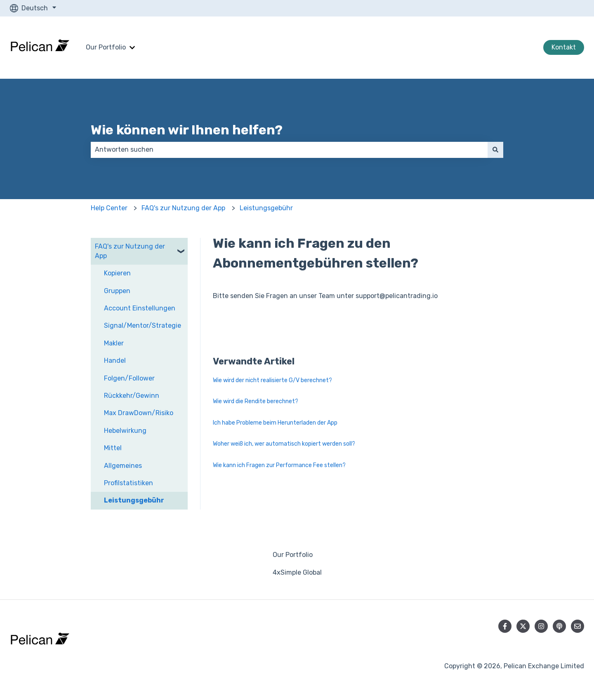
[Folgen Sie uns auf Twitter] (523, 626)
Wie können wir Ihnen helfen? (187, 130)
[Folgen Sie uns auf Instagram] (541, 626)
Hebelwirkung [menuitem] (125, 431)
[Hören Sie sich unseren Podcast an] (559, 626)
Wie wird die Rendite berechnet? (256, 401)
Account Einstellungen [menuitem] (140, 308)
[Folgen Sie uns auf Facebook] (505, 626)
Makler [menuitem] (114, 343)
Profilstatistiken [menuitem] (128, 483)
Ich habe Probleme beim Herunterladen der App (275, 423)
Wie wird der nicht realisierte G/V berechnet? (272, 380)
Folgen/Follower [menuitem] (129, 378)
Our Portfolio (106, 47)
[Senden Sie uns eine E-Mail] (577, 626)
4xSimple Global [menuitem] (297, 572)
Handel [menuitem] (115, 361)
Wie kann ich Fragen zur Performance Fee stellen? (279, 465)
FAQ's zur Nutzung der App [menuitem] (130, 251)
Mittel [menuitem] (113, 448)
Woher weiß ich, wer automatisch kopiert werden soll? (284, 444)
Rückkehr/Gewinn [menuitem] (132, 396)
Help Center (109, 208)
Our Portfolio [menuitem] (293, 555)
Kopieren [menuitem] (117, 273)
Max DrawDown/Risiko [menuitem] (139, 413)
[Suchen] (495, 150)
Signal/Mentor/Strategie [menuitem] (143, 325)
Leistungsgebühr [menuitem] (134, 500)
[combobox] (289, 150)
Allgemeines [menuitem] (123, 466)
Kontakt (564, 47)
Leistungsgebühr (266, 208)
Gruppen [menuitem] (117, 291)
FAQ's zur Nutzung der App (183, 208)
